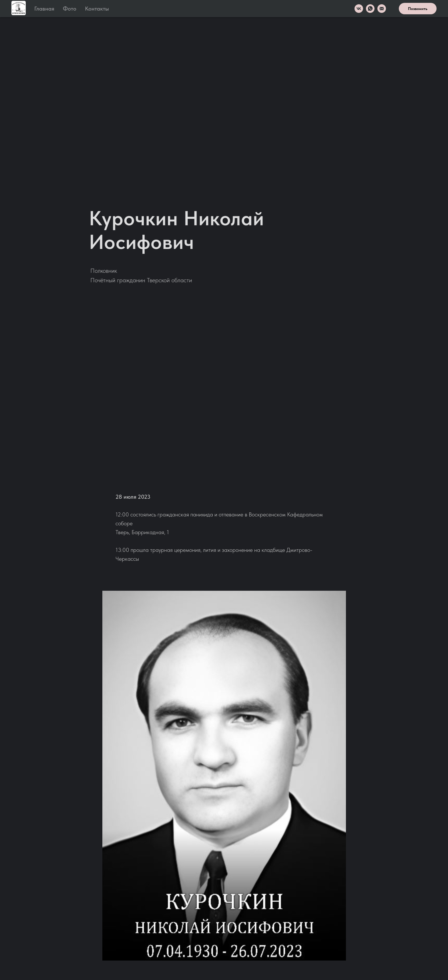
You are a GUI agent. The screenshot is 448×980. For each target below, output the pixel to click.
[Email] (382, 9)
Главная (44, 9)
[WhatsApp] (370, 9)
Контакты (97, 9)
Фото (70, 9)
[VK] (359, 9)
